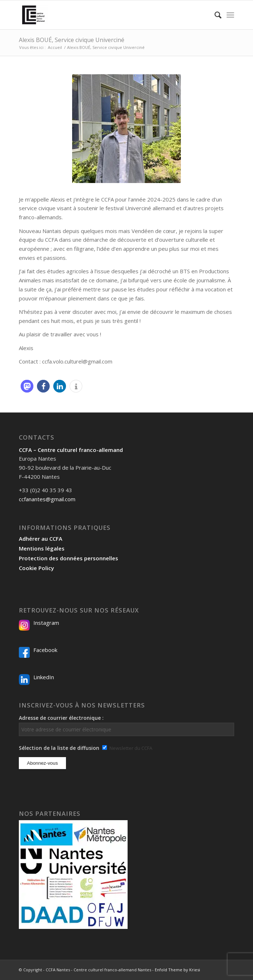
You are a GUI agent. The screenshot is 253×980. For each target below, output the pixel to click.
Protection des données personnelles (69, 558)
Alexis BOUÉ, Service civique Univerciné (72, 40)
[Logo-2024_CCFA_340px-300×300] (105, 15)
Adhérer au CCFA (41, 539)
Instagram (46, 623)
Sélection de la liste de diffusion (59, 748)
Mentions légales (42, 548)
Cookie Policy (36, 568)
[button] (27, 386)
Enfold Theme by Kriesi (177, 970)
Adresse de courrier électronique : (126, 725)
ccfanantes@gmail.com (47, 499)
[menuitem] (214, 15)
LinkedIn (44, 677)
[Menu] (230, 15)
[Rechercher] (214, 15)
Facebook (45, 650)
